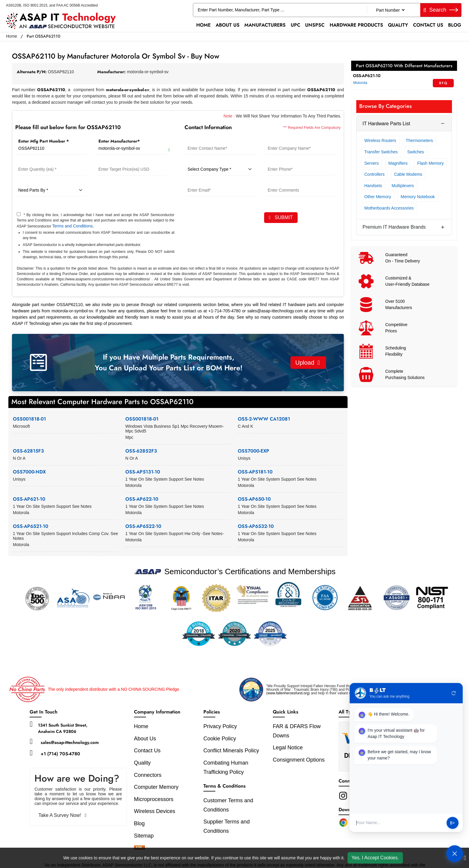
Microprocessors (154, 799)
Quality (398, 25)
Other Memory (378, 197)
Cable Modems (408, 174)
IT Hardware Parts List (386, 124)
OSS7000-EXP (253, 451)
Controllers (374, 174)
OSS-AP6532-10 (256, 526)
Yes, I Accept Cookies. (375, 858)
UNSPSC (315, 25)
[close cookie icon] (465, 858)
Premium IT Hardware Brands (394, 227)
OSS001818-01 (29, 419)
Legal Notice (288, 748)
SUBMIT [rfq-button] (281, 217)
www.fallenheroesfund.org (288, 693)
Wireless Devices (155, 811)
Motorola (360, 83)
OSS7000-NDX (29, 472)
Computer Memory (156, 787)
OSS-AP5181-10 (255, 472)
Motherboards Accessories (389, 208)
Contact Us (428, 25)
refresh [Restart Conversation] (454, 693)
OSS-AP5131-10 (143, 472)
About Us (228, 25)
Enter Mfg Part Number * (44, 141)
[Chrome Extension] (343, 823)
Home (203, 25)
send (453, 823)
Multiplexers (403, 186)
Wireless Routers (380, 140)
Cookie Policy (220, 739)
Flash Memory (431, 163)
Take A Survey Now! (62, 815)
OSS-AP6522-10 (143, 526)
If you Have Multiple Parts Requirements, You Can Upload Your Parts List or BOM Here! (169, 362)
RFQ (443, 83)
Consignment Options (299, 760)
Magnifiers (398, 163)
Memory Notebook (418, 197)
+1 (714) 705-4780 (60, 754)
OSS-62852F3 (141, 451)
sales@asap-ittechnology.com (70, 742)
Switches (416, 152)
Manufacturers (265, 25)
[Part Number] (390, 10)
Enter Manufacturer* (119, 141)
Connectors (148, 775)
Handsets (373, 186)
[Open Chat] (455, 854)
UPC (296, 25)
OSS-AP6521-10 (31, 526)
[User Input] (399, 823)
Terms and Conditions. (73, 226)
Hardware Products (356, 25)
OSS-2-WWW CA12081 (264, 419)
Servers (371, 163)
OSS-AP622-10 (142, 499)
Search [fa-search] (441, 10)
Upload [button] (307, 363)
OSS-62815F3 (28, 451)
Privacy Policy (220, 726)
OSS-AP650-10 (254, 499)
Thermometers (419, 140)
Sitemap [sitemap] (147, 836)
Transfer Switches (381, 152)
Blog (455, 25)
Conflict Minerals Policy (231, 751)
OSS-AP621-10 (29, 499)
